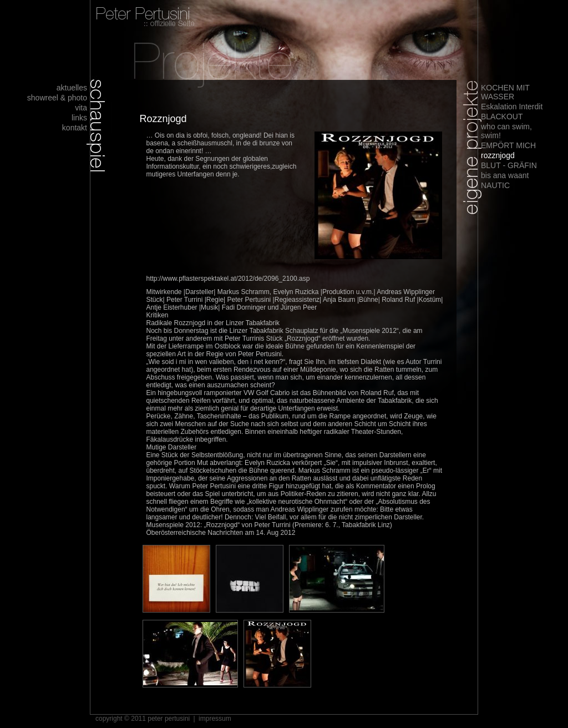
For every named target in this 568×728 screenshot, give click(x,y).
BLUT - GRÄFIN (509, 165)
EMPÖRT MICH (508, 145)
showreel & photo (57, 98)
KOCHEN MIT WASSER (505, 92)
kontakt (75, 128)
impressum (215, 719)
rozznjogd (498, 155)
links (79, 118)
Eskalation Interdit (512, 107)
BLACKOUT (502, 117)
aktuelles (72, 88)
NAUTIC (495, 185)
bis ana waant (505, 175)
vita (81, 108)
